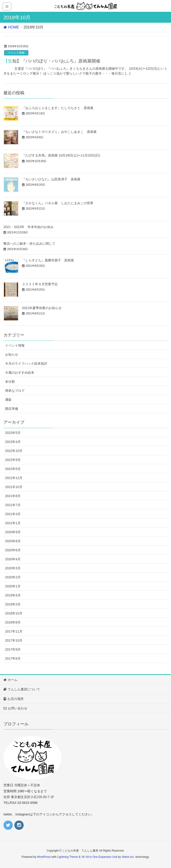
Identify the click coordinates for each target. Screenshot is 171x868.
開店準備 (12, 409)
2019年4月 (13, 595)
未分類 (10, 382)
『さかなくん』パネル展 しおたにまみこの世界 (58, 203)
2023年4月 (13, 442)
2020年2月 (13, 577)
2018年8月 (13, 622)
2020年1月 (13, 586)
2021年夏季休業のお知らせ (42, 308)
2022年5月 (13, 469)
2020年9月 (13, 532)
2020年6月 (13, 550)
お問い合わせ (15, 708)
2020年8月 (13, 541)
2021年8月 (13, 496)
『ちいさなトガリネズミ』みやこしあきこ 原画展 (59, 132)
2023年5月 (13, 433)
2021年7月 (13, 505)
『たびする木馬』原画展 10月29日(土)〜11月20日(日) (61, 155)
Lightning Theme (68, 857)
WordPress (44, 857)
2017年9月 (13, 649)
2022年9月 (13, 460)
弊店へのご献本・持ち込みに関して (29, 244)
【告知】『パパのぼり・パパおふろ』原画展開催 (52, 61)
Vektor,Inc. (128, 857)
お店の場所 (14, 699)
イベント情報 (16, 53)
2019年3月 (13, 604)
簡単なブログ (15, 391)
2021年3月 (13, 514)
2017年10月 (14, 640)
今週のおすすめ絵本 (20, 373)
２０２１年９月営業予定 (40, 284)
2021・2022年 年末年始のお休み (28, 227)
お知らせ (12, 354)
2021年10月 (14, 487)
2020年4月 (13, 559)
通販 (8, 400)
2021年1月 (13, 523)
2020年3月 (13, 568)
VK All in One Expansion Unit (99, 857)
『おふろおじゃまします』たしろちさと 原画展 (58, 108)
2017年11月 (14, 631)
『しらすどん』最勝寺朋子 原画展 (48, 260)
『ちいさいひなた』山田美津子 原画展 (51, 179)
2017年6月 (13, 658)
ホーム (10, 680)
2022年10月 (14, 451)
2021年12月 (14, 478)
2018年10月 (14, 613)
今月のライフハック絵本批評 (26, 363)
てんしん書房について (22, 689)
